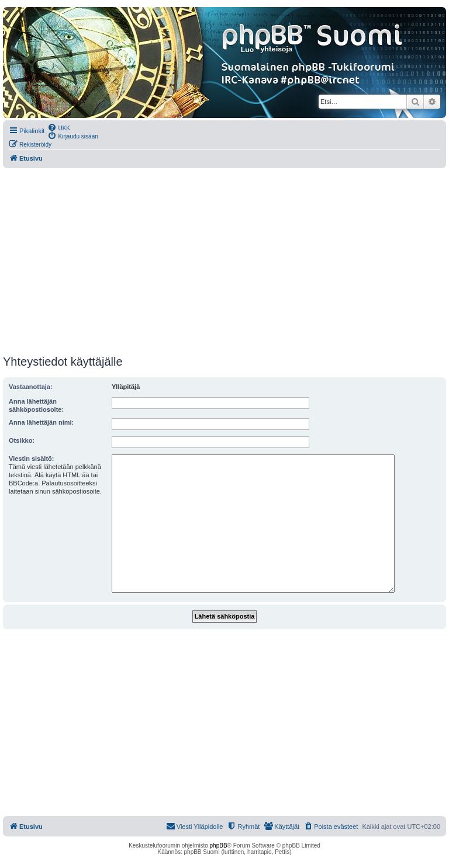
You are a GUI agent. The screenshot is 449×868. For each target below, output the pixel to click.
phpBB (219, 846)
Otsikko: (22, 440)
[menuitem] (59, 127)
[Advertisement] (224, 262)
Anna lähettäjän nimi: (41, 422)
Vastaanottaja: (31, 387)
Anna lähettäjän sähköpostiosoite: (36, 405)
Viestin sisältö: (31, 459)
